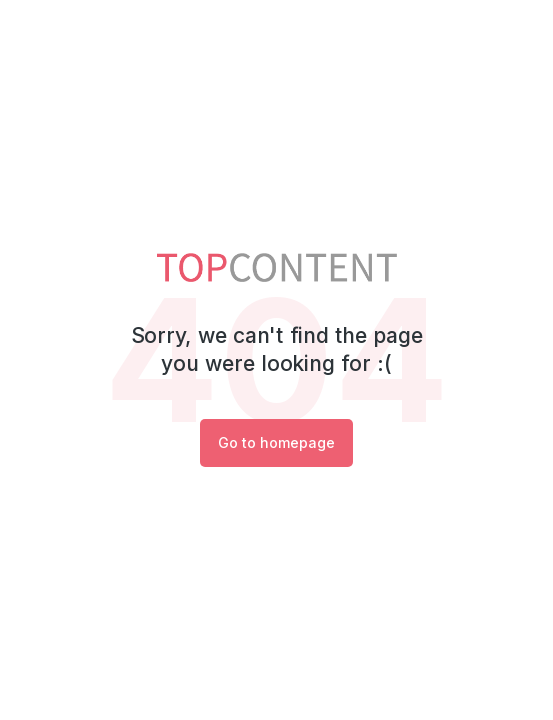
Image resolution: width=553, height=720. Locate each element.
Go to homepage (276, 442)
